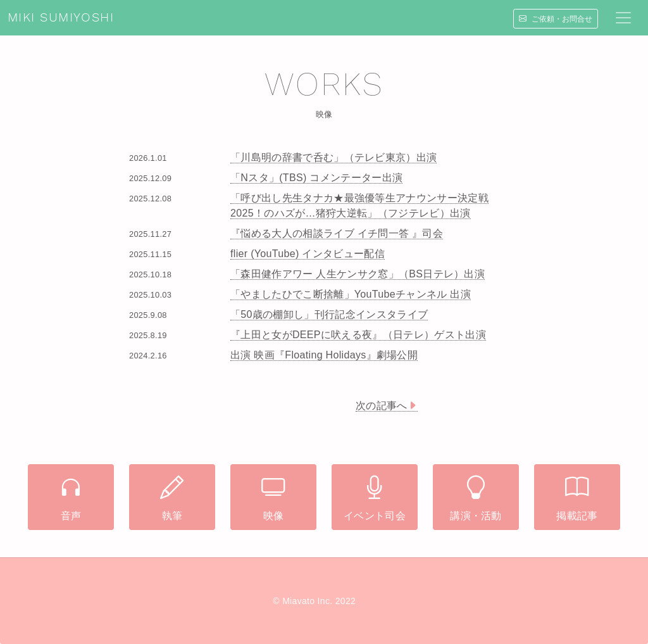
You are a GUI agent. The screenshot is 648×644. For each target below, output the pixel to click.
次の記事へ (387, 406)
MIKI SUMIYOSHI (61, 18)
